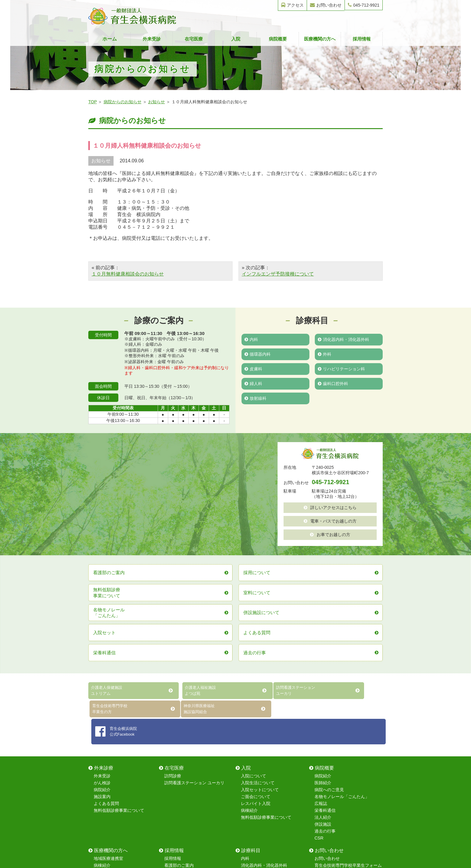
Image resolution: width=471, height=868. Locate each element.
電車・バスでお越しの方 (330, 520)
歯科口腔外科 (333, 382)
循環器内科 (258, 354)
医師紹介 (323, 679)
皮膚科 (253, 368)
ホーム (110, 39)
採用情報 (362, 39)
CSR (319, 734)
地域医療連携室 (108, 755)
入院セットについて (260, 686)
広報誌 (321, 700)
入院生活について (258, 679)
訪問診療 (173, 672)
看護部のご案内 (179, 762)
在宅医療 (194, 39)
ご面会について (256, 693)
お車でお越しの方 (330, 534)
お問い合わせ (326, 5)
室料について (106, 769)
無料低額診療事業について (119, 707)
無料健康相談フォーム (336, 776)
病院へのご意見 (329, 686)
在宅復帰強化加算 (111, 782)
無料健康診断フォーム (336, 769)
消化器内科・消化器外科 (343, 339)
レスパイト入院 (256, 700)
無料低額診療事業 (111, 789)
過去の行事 (325, 728)
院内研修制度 (177, 776)
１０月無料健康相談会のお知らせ (128, 274)
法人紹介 (323, 714)
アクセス (292, 5)
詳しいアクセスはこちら (330, 507)
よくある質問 (106, 700)
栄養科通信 (325, 707)
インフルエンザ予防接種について (278, 274)
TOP (93, 102)
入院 (236, 39)
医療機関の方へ (320, 39)
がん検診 (102, 679)
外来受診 (152, 39)
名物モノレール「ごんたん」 (342, 693)
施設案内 (102, 693)
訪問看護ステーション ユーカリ (194, 679)
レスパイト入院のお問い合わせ (344, 789)
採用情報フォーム (331, 782)
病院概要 (278, 39)
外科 (325, 354)
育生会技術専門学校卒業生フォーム (348, 762)
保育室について (179, 769)
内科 (251, 339)
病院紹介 (102, 686)
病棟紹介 (249, 707)
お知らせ (156, 102)
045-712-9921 (364, 5)
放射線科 (255, 397)
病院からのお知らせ (123, 102)
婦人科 (253, 382)
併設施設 (323, 721)
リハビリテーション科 (341, 368)
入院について (254, 672)
